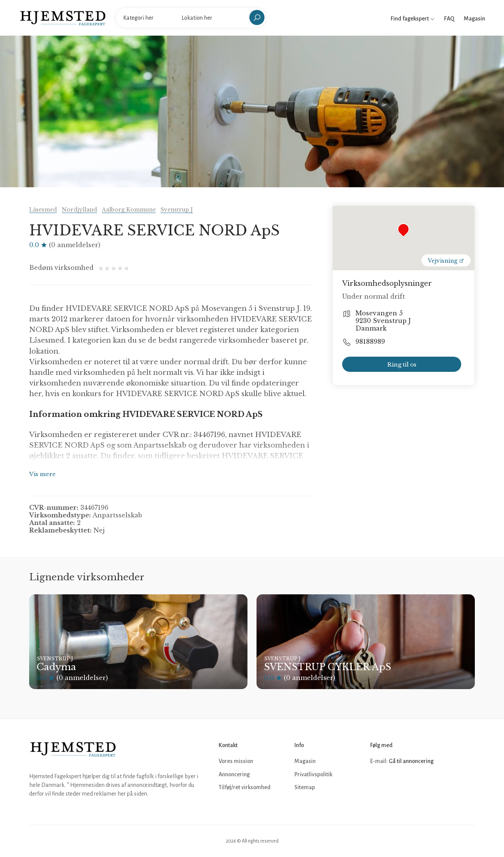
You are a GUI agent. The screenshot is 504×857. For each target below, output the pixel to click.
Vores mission (236, 761)
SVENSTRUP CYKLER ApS (328, 667)
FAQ (449, 19)
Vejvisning (446, 261)
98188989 (370, 342)
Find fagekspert (413, 19)
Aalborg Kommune (129, 210)
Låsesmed (43, 210)
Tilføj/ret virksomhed (245, 787)
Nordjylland (79, 210)
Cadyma (56, 667)
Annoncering (234, 774)
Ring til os (402, 364)
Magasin (474, 19)
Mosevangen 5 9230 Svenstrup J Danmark (383, 321)
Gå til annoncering (411, 761)
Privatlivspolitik (313, 774)
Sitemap (305, 787)
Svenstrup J (177, 210)
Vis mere (42, 474)
